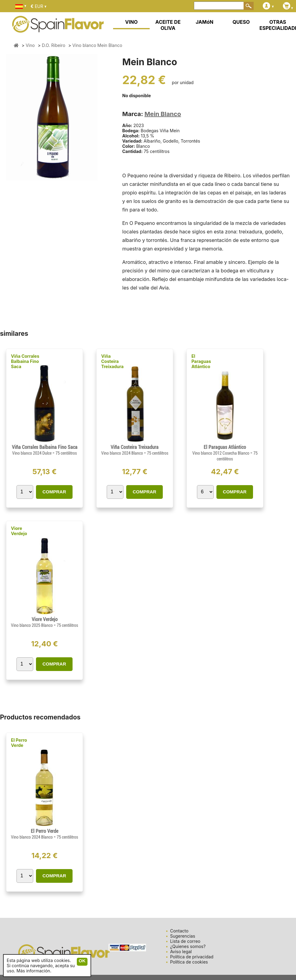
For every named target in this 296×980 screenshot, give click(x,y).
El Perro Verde (19, 743)
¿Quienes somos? (188, 946)
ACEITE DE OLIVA (168, 25)
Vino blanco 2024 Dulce (32, 453)
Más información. (34, 971)
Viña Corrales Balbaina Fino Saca (25, 361)
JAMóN (205, 22)
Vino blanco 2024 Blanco (123, 453)
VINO (132, 22)
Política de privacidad (192, 957)
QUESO (241, 22)
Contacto (179, 931)
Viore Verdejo (19, 531)
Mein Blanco (163, 114)
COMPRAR (54, 492)
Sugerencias (183, 936)
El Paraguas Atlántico (201, 361)
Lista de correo (185, 941)
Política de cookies (189, 962)
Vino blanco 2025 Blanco (32, 625)
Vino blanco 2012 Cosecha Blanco (221, 453)
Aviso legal (181, 952)
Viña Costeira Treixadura (112, 361)
